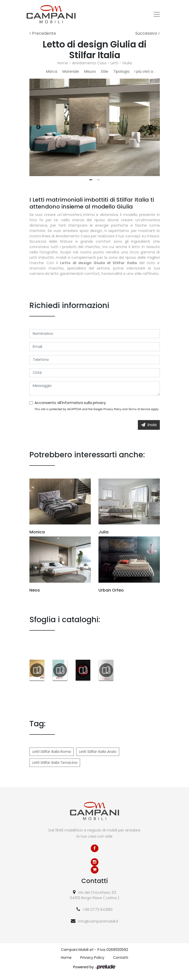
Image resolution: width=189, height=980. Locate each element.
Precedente (43, 33)
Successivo (148, 33)
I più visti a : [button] (145, 71)
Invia (149, 425)
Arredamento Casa (89, 63)
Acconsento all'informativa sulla (70, 403)
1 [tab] (91, 180)
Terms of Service (139, 409)
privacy (99, 403)
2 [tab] (98, 180)
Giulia (127, 63)
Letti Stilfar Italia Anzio (98, 752)
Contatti (121, 958)
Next (151, 127)
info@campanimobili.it (98, 921)
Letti (114, 63)
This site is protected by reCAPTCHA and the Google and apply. (97, 409)
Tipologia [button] (121, 71)
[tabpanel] (95, 127)
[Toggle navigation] (157, 14)
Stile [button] (104, 71)
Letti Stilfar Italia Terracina (55, 763)
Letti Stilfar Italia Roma (52, 752)
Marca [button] (52, 71)
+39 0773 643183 (98, 910)
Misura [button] (90, 71)
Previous (38, 127)
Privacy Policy (112, 409)
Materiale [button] (71, 71)
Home (63, 63)
